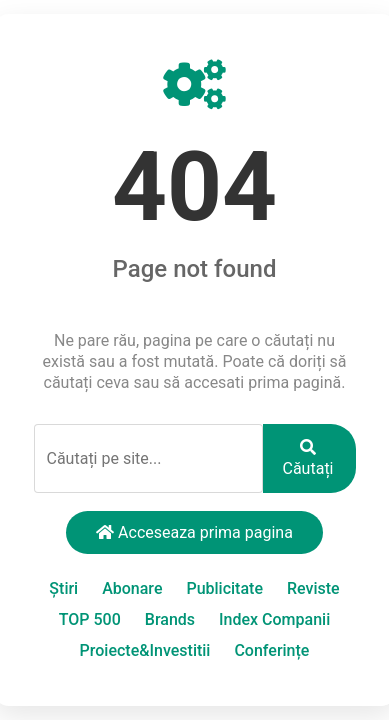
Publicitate (224, 588)
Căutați (308, 458)
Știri (63, 588)
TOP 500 (90, 619)
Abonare (132, 588)
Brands (170, 619)
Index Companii (274, 619)
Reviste (313, 588)
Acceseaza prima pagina (194, 532)
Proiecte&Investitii (145, 650)
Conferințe (271, 650)
